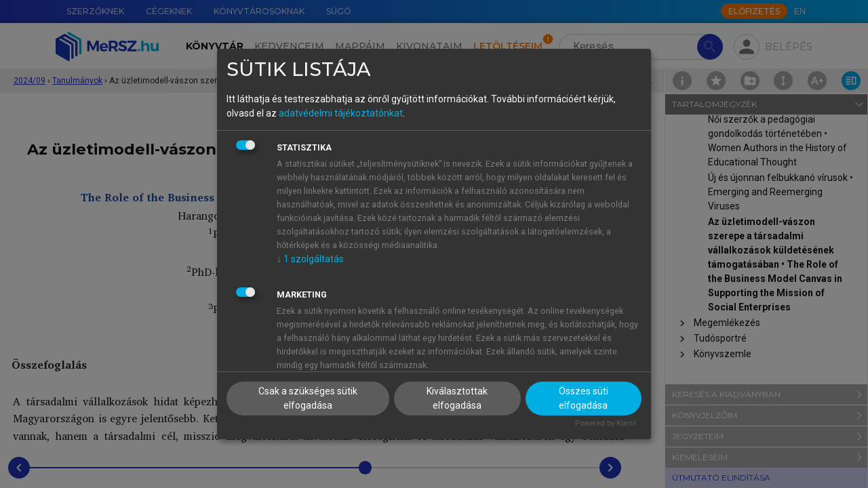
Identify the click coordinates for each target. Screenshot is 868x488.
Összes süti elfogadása (584, 398)
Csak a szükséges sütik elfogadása (308, 398)
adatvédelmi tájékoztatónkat (341, 113)
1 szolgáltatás (310, 259)
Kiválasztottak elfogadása (457, 398)
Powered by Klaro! (606, 423)
